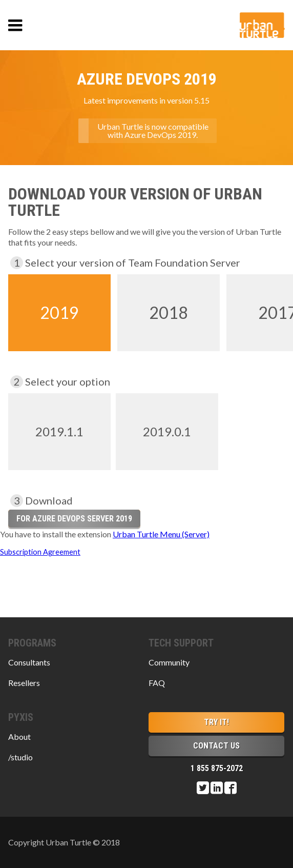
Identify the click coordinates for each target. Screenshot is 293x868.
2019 (59, 312)
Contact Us (216, 746)
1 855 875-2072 (217, 768)
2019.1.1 (59, 431)
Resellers (24, 683)
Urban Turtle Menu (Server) (161, 534)
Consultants (29, 662)
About (19, 736)
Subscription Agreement (40, 552)
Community (169, 662)
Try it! (216, 722)
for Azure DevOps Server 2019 (74, 519)
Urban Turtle (263, 25)
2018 (169, 312)
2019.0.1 (167, 431)
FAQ (157, 683)
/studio (20, 757)
